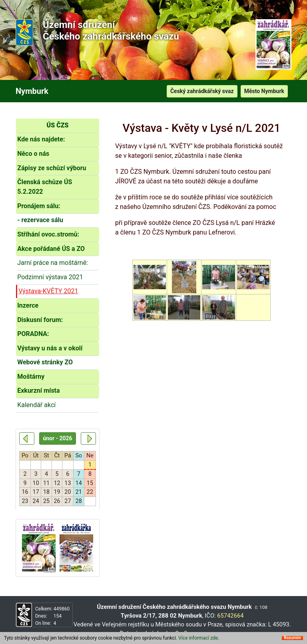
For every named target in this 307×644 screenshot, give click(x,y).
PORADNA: (33, 334)
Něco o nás (33, 154)
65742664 (230, 616)
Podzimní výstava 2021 (50, 277)
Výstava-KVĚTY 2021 (48, 291)
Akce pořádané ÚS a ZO (51, 249)
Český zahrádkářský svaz (202, 91)
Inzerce (28, 305)
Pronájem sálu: (39, 206)
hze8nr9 (177, 633)
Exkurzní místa (38, 391)
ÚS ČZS (58, 125)
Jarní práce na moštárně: (53, 263)
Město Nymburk (264, 91)
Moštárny (31, 377)
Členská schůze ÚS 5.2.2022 (45, 187)
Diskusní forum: (40, 320)
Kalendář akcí (36, 405)
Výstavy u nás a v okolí (50, 348)
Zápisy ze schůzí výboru (52, 168)
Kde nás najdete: (41, 139)
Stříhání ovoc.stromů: (48, 234)
